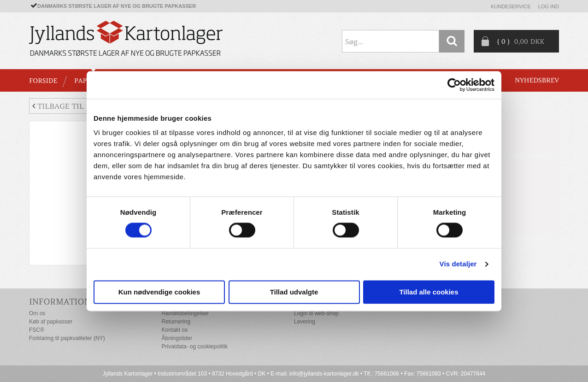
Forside (43, 81)
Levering (305, 322)
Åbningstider (177, 338)
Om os (37, 313)
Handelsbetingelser (185, 313)
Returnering (176, 322)
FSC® (37, 330)
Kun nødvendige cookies (159, 292)
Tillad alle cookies (429, 292)
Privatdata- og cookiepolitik (195, 347)
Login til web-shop (316, 313)
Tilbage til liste (69, 106)
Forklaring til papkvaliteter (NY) (67, 338)
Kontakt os (175, 330)
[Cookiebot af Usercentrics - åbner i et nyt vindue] (454, 85)
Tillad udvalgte (294, 292)
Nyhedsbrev (537, 80)
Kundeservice (511, 6)
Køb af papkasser (51, 322)
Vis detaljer (458, 264)
